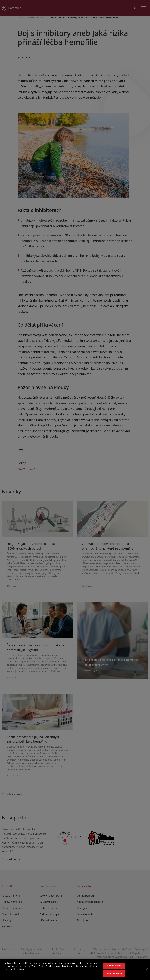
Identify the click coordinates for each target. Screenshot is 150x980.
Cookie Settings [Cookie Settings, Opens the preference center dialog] (114, 966)
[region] (75, 969)
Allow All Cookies (114, 974)
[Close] (147, 969)
